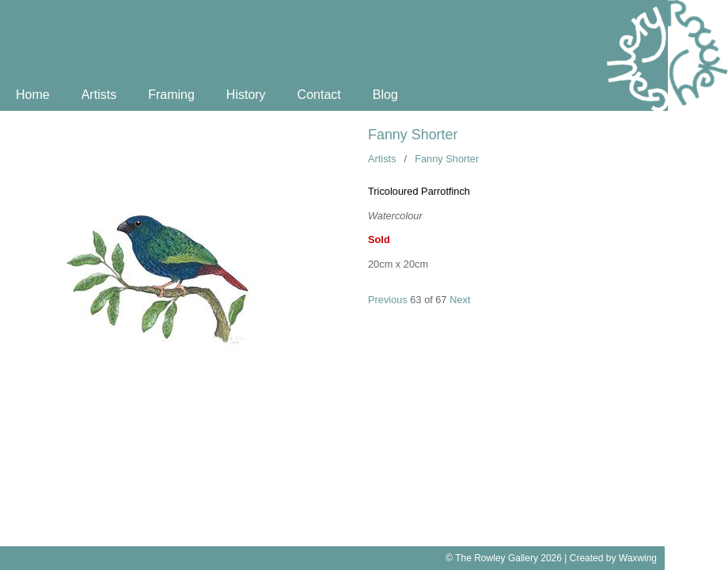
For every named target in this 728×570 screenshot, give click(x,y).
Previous (388, 300)
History (246, 95)
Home (33, 95)
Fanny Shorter (413, 135)
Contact (319, 95)
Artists (99, 95)
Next (460, 300)
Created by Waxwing (613, 558)
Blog (385, 95)
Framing (171, 95)
